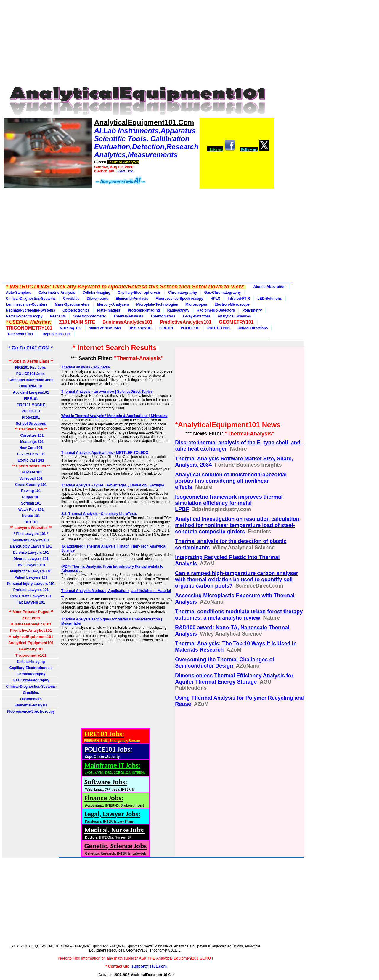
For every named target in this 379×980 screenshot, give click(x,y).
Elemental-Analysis (132, 299)
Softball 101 (31, 503)
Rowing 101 (31, 491)
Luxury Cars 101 (31, 454)
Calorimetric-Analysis (57, 293)
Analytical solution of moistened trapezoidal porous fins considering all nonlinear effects (231, 481)
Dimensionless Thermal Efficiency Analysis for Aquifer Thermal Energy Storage (234, 679)
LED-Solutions (270, 299)
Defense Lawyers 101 (31, 553)
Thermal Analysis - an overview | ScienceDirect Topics (107, 392)
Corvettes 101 (31, 435)
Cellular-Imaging (97, 293)
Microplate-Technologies (157, 304)
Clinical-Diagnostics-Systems (31, 299)
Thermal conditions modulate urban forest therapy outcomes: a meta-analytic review (239, 615)
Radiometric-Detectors (216, 310)
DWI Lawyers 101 (31, 565)
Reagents (58, 316)
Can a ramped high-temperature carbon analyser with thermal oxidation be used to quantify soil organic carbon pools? (236, 580)
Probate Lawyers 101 (31, 590)
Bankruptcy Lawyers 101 (31, 546)
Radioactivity (178, 310)
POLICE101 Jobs (31, 374)
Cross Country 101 (31, 485)
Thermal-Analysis (128, 316)
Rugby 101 (31, 497)
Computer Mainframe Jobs (31, 380)
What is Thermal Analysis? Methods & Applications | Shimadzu (114, 416)
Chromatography (183, 293)
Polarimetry (252, 310)
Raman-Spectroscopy (24, 316)
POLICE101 (190, 328)
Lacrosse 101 (31, 472)
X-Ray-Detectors (196, 316)
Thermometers (163, 316)
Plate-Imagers (109, 310)
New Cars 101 (31, 448)
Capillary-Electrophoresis (139, 293)
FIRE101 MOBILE (31, 405)
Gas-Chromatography (223, 293)
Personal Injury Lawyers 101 (31, 584)
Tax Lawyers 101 (31, 602)
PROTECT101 (219, 328)
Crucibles (71, 299)
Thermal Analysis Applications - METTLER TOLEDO (105, 453)
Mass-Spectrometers (72, 304)
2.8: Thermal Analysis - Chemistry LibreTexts (99, 514)
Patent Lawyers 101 (31, 577)
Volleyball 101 (31, 478)
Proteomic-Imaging (144, 310)
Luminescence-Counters (27, 304)
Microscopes (196, 304)
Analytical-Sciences (234, 316)
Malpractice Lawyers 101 (31, 571)
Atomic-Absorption (270, 287)
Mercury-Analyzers (113, 304)
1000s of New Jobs (105, 328)
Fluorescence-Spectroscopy (180, 299)
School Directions (253, 328)
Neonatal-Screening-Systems (30, 310)
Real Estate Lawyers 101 (31, 596)
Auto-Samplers (19, 293)
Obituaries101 (140, 328)
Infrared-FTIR (239, 299)
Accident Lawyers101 (31, 392)
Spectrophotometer (90, 316)
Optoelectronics (76, 310)
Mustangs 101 (31, 442)
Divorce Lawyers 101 (31, 559)
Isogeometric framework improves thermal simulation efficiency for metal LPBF (229, 503)
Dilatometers (98, 299)
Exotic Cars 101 (31, 460)
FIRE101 (166, 328)
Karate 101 (31, 516)
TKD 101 (31, 522)
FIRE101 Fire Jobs (31, 368)
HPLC (215, 299)
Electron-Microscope (232, 304)
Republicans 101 (56, 334)
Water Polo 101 (31, 510)
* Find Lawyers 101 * (31, 534)
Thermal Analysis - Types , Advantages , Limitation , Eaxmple (113, 485)
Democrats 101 (20, 334)
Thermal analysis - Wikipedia (86, 367)
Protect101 (31, 417)
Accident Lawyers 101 (31, 540)
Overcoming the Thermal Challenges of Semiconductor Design (225, 663)
